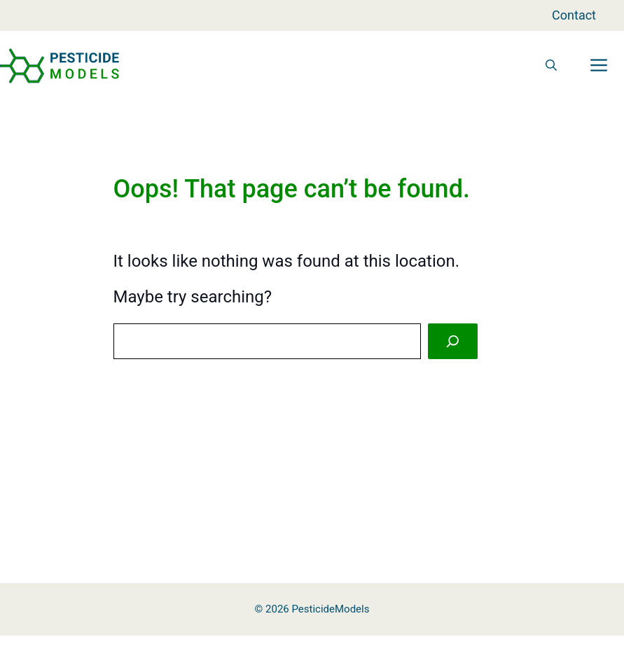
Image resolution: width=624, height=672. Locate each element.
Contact (574, 15)
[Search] (453, 341)
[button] (551, 66)
